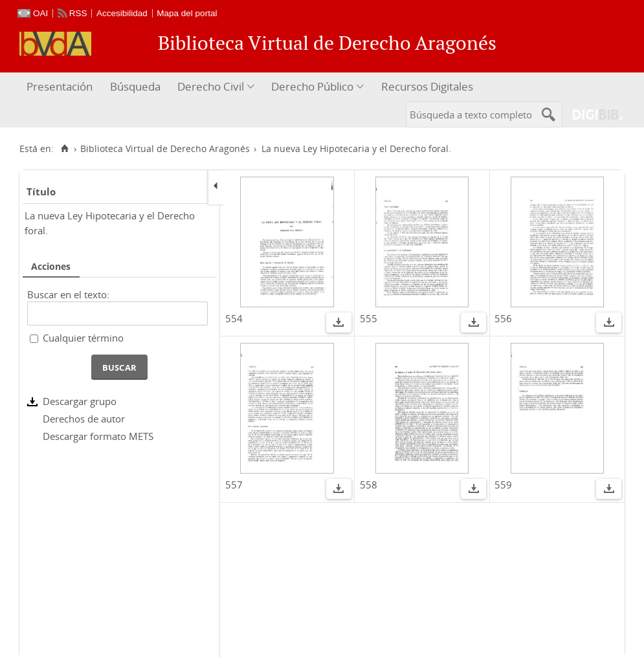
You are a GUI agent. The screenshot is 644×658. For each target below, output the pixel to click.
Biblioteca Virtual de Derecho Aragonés (165, 149)
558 (369, 485)
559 (503, 485)
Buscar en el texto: (68, 294)
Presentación (60, 86)
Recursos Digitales (427, 86)
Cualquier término (83, 338)
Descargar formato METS (98, 436)
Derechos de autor (84, 419)
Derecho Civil (211, 86)
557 (234, 485)
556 (503, 318)
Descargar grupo (80, 401)
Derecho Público (312, 86)
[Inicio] (64, 149)
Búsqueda (135, 86)
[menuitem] (61, 87)
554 (234, 318)
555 (369, 318)
